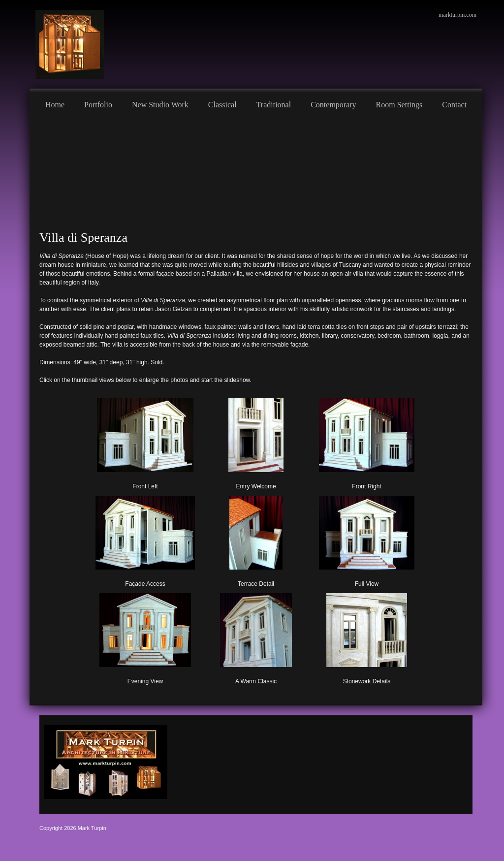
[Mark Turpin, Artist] (70, 44)
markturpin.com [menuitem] (457, 15)
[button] (145, 442)
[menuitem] (55, 103)
